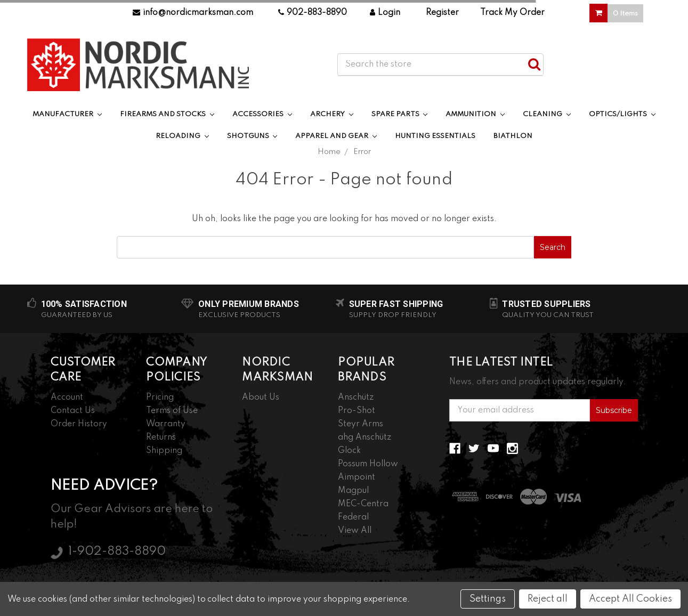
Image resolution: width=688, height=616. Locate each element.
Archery (332, 114)
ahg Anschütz (365, 437)
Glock (349, 451)
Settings (488, 599)
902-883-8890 (313, 13)
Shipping (164, 451)
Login (385, 13)
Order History (79, 424)
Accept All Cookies (630, 599)
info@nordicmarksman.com (193, 13)
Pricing (160, 398)
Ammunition (475, 114)
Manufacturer (67, 114)
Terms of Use (172, 411)
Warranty (166, 424)
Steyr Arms (361, 424)
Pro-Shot (357, 411)
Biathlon (513, 136)
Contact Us (73, 411)
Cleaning (547, 114)
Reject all (548, 599)
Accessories (262, 114)
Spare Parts (400, 114)
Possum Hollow (368, 464)
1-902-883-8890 (117, 552)
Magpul (353, 491)
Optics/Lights (622, 114)
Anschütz (356, 398)
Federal (353, 517)
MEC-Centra (363, 504)
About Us (261, 398)
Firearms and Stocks (167, 114)
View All (355, 531)
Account (67, 398)
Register (442, 13)
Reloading (182, 136)
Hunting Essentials (435, 136)
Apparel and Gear (336, 136)
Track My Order (512, 13)
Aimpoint (357, 477)
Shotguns (252, 136)
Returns (161, 437)
